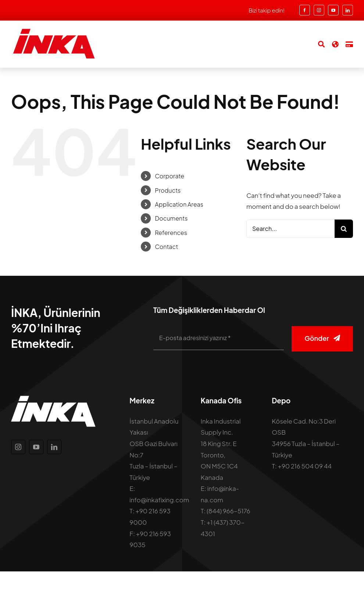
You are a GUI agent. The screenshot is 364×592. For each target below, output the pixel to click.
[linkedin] (348, 10)
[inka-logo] (53, 31)
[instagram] (319, 10)
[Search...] (290, 229)
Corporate (169, 176)
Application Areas (179, 204)
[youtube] (333, 10)
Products (168, 190)
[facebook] (305, 10)
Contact (166, 247)
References (171, 233)
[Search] (318, 44)
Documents (171, 218)
